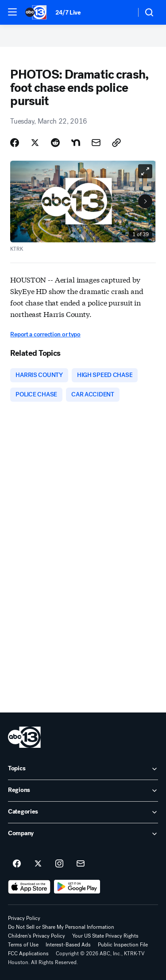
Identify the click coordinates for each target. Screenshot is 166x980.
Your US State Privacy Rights (105, 936)
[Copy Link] (116, 143)
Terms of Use (23, 945)
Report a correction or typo (45, 334)
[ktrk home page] (24, 737)
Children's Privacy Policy (37, 936)
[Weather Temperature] (122, 12)
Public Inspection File (123, 945)
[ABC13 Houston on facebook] (17, 864)
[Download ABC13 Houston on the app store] (29, 887)
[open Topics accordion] (83, 769)
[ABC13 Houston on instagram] (59, 864)
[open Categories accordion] (83, 812)
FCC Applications (28, 954)
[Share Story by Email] (96, 143)
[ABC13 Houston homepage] (36, 12)
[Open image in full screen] (145, 171)
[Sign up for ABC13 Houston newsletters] (81, 864)
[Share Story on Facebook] (15, 143)
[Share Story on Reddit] (55, 143)
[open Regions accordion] (83, 791)
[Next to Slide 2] (145, 201)
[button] (12, 12)
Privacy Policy (24, 918)
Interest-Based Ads (68, 945)
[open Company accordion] (83, 834)
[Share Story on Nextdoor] (76, 143)
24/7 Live (68, 13)
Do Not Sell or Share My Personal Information (61, 927)
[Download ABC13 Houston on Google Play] (77, 887)
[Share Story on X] (35, 143)
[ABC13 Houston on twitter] (38, 864)
